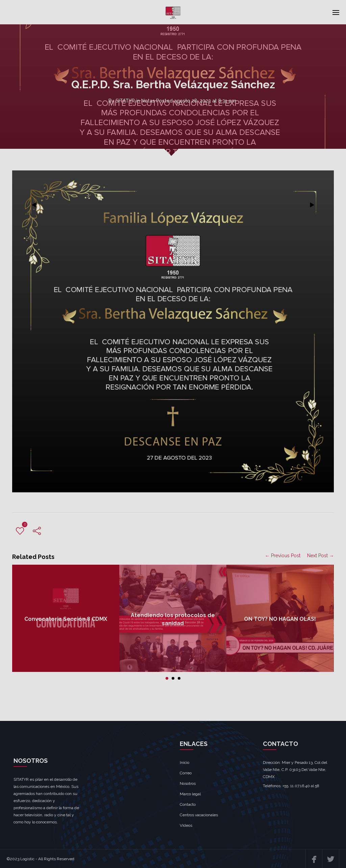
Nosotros (188, 783)
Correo (186, 773)
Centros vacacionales (199, 815)
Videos (186, 825)
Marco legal (190, 794)
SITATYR (125, 101)
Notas (148, 101)
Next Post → (320, 556)
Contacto (188, 804)
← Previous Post (283, 556)
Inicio (184, 763)
